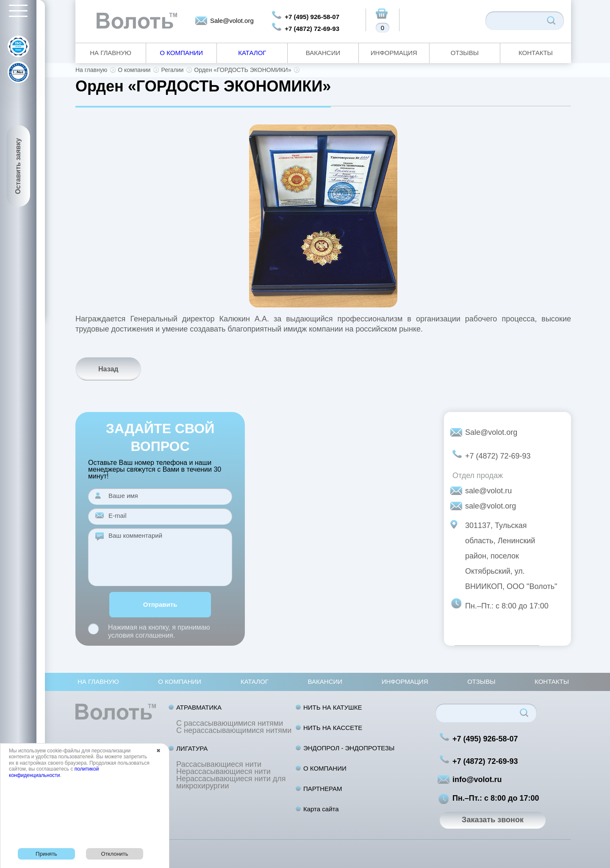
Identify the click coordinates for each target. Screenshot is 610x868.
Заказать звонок (493, 820)
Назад (108, 369)
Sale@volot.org (232, 21)
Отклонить (115, 854)
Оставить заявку (18, 166)
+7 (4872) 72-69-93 (312, 29)
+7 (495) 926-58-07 (312, 17)
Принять (46, 854)
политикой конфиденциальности (54, 772)
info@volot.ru (477, 780)
